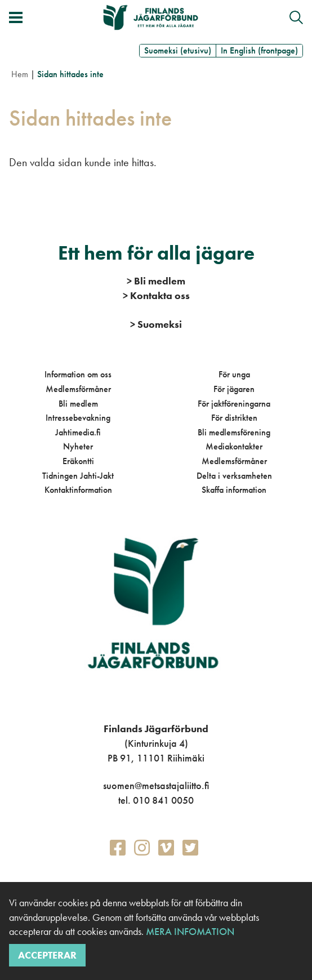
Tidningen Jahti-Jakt (78, 476)
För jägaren (234, 389)
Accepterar (47, 955)
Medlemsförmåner (78, 389)
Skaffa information (234, 490)
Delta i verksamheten (234, 476)
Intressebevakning (78, 418)
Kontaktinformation (78, 490)
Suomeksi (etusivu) (178, 50)
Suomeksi (156, 324)
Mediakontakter (234, 446)
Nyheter (78, 446)
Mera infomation (189, 931)
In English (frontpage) (259, 50)
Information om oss (78, 374)
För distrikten (234, 418)
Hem (20, 74)
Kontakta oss (156, 295)
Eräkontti (78, 461)
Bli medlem (78, 404)
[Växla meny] (16, 17)
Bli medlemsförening (234, 432)
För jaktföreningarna (234, 404)
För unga (234, 374)
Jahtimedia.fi (78, 432)
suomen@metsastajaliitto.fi (156, 785)
